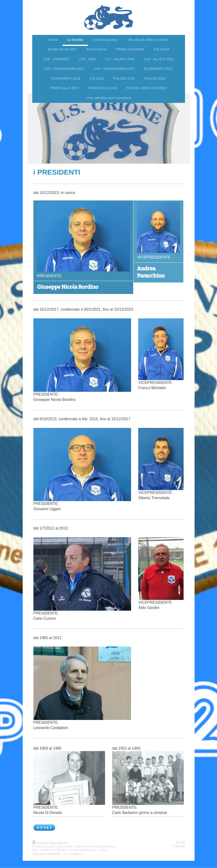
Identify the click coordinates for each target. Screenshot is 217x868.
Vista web (179, 846)
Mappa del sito (58, 843)
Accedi (181, 842)
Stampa (40, 843)
